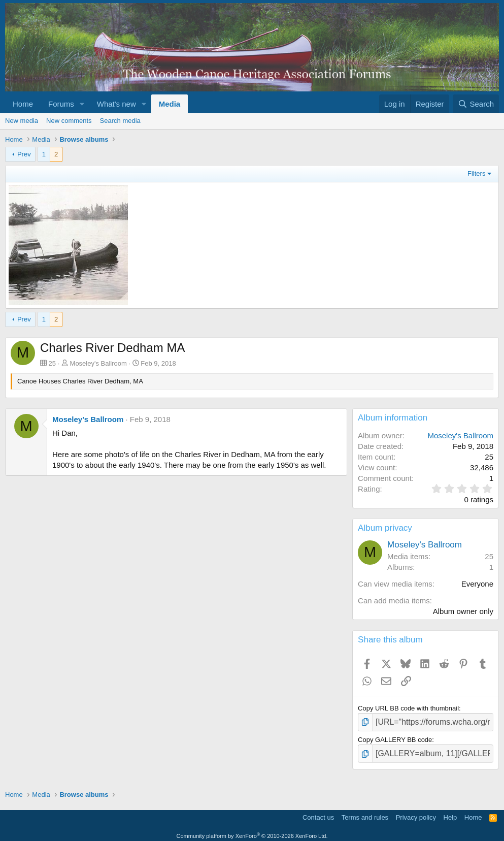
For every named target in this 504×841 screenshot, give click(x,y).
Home (23, 104)
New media (22, 121)
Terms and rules (365, 813)
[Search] (476, 104)
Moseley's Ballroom (98, 363)
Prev (24, 154)
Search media (120, 121)
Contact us (318, 813)
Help (450, 813)
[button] (82, 104)
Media (170, 104)
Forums (61, 104)
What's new (116, 104)
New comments (69, 121)
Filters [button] (476, 173)
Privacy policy (416, 813)
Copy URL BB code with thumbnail (408, 708)
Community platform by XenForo (252, 832)
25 (489, 556)
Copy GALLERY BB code (395, 738)
